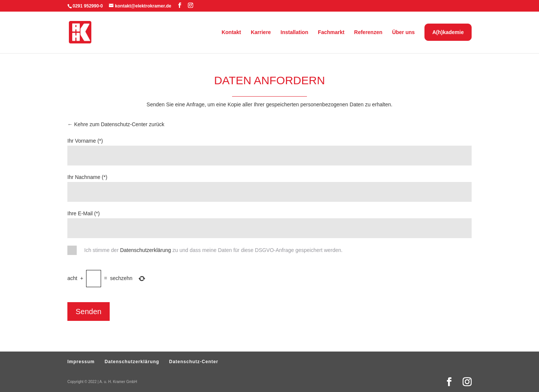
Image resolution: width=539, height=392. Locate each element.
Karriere (261, 32)
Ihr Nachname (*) (87, 177)
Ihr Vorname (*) (85, 141)
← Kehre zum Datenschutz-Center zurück (116, 124)
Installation (295, 32)
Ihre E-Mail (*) (83, 213)
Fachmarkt (331, 32)
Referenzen (368, 32)
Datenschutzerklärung (146, 250)
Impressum (81, 362)
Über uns (403, 32)
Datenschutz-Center (194, 362)
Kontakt (231, 32)
